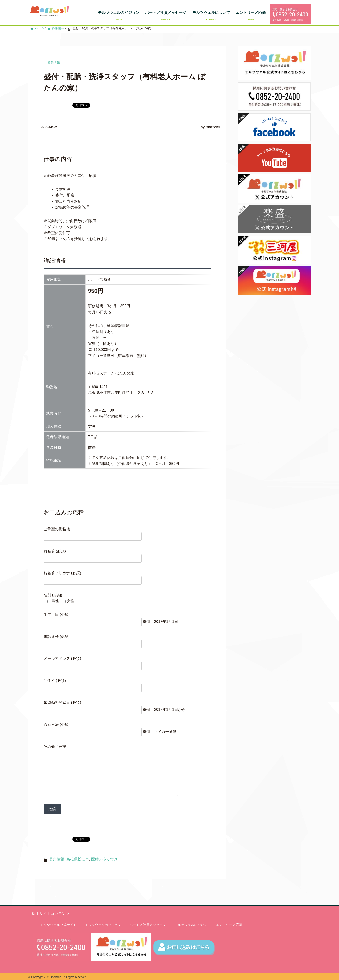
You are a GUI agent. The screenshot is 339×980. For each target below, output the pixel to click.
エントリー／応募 (251, 17)
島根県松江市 (78, 857)
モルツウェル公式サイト (58, 923)
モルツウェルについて (211, 17)
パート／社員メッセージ (166, 17)
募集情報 (57, 857)
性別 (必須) (53, 584)
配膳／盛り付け (104, 857)
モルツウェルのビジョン (119, 17)
